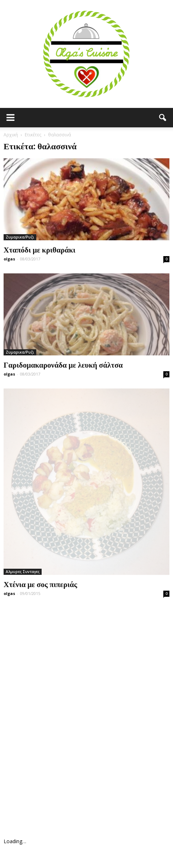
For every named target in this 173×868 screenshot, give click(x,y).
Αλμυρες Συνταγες (23, 572)
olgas (9, 259)
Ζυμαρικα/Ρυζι (20, 237)
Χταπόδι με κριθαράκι (39, 249)
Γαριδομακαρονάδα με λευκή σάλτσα (63, 364)
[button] (163, 118)
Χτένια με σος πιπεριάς (40, 584)
